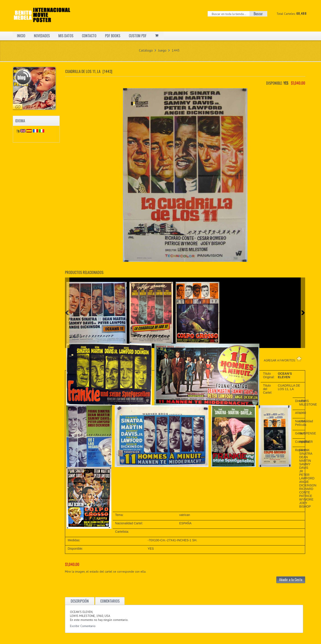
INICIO (21, 36)
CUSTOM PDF (138, 36)
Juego (162, 50)
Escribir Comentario (83, 626)
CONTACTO (89, 36)
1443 (176, 50)
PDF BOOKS (113, 36)
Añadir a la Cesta (291, 580)
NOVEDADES (42, 36)
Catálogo (146, 50)
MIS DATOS (66, 36)
